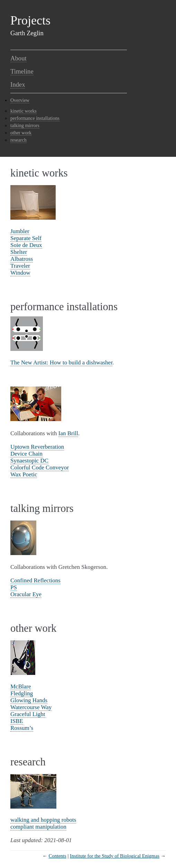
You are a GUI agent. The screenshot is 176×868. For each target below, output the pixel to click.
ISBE (17, 721)
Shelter (19, 252)
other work (21, 133)
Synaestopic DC (29, 461)
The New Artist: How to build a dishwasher (61, 363)
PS (14, 587)
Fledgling (22, 693)
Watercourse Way (31, 707)
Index (18, 84)
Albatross (22, 259)
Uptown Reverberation (37, 447)
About (18, 58)
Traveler (20, 266)
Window (20, 273)
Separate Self (26, 238)
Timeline (22, 71)
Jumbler (20, 231)
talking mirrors (25, 126)
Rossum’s (22, 728)
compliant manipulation (38, 827)
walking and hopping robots (43, 820)
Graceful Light (28, 714)
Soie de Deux (26, 245)
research (18, 140)
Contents (58, 856)
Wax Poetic (24, 474)
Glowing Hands (29, 700)
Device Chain (26, 454)
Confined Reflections (35, 580)
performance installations (35, 118)
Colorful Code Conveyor (40, 468)
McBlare (21, 686)
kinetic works (24, 111)
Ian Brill (68, 433)
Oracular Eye (26, 594)
